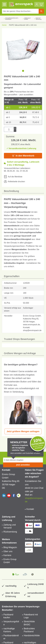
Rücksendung (10, 532)
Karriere (7, 555)
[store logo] (24, 4)
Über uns (8, 551)
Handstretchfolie (32, 635)
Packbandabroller (11, 637)
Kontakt (30, 509)
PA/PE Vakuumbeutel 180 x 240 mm (23, 25)
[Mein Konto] (37, 4)
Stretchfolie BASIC (29, 623)
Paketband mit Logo (31, 616)
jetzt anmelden (23, 465)
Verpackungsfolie (11, 623)
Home (4, 25)
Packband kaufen (8, 616)
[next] (41, 71)
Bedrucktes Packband (29, 630)
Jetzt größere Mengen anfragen (23, 431)
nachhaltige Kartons (9, 630)
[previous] (5, 71)
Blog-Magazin (10, 547)
